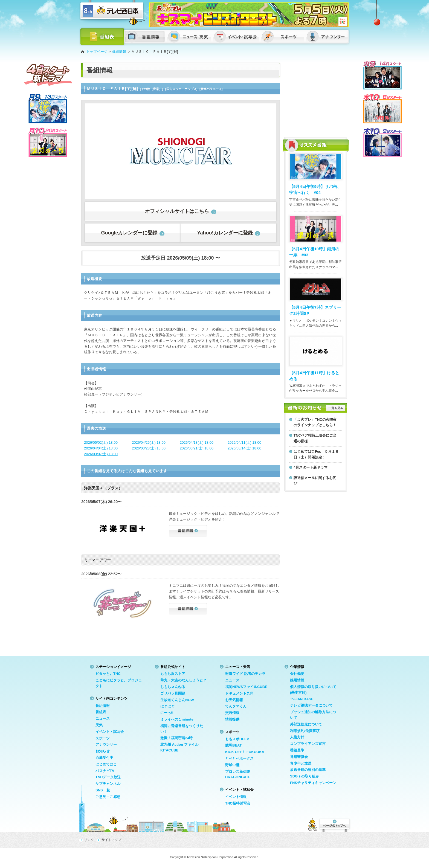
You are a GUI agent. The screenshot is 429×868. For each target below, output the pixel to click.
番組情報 (119, 52)
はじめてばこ (106, 764)
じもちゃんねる (173, 687)
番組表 (101, 712)
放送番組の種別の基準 (308, 770)
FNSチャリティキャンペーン (313, 783)
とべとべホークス (239, 758)
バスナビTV (105, 771)
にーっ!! (167, 713)
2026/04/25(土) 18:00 (149, 442)
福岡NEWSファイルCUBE (246, 687)
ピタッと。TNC (108, 674)
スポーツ (103, 738)
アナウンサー (106, 744)
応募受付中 (104, 758)
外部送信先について (306, 724)
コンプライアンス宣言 (308, 744)
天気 (99, 725)
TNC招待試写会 (238, 803)
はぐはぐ (167, 706)
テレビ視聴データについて (311, 705)
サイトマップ (111, 840)
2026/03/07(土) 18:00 (101, 454)
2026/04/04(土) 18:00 (101, 448)
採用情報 (297, 680)
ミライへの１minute (177, 719)
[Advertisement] (316, 97)
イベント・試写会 (110, 732)
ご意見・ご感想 (108, 797)
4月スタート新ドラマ (311, 467)
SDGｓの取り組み (305, 776)
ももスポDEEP (237, 739)
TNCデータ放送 (108, 777)
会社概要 (297, 674)
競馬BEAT (233, 745)
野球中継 (232, 765)
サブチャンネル (108, 784)
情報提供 (232, 719)
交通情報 (232, 713)
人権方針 (297, 737)
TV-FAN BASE (302, 699)
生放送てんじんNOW (177, 700)
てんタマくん (236, 706)
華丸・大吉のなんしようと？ (183, 680)
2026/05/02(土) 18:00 (101, 442)
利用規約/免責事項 (305, 731)
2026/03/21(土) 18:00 (197, 448)
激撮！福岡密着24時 (176, 738)
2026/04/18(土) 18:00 (197, 442)
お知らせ (103, 751)
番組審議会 (299, 757)
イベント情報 (236, 797)
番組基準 (297, 750)
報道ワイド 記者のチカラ (245, 674)
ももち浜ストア (173, 674)
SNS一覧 (103, 790)
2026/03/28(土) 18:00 (149, 448)
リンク (89, 840)
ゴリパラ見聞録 (173, 693)
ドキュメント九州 (239, 693)
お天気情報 (234, 700)
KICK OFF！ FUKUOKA (245, 752)
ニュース (103, 719)
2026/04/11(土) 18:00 (244, 442)
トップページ (97, 52)
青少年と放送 (301, 763)
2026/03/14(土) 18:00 (244, 448)
